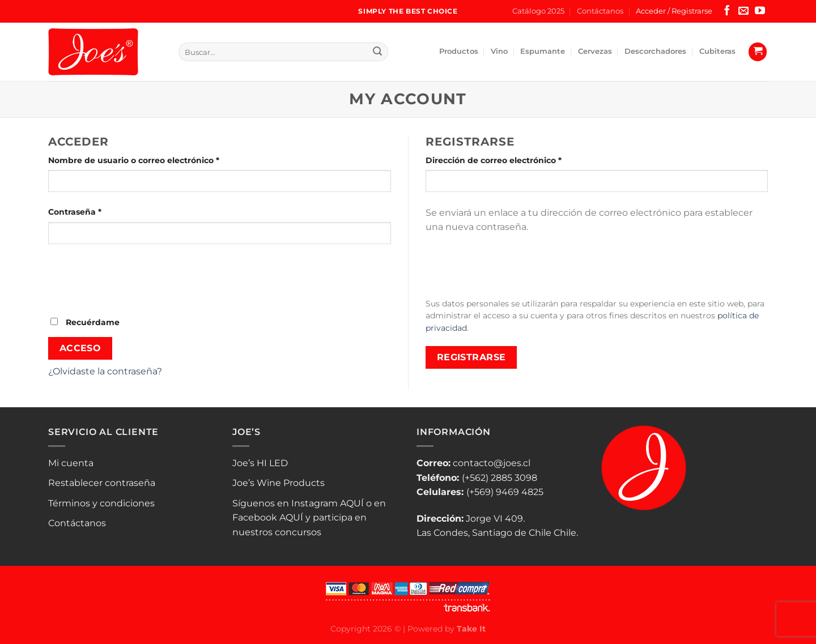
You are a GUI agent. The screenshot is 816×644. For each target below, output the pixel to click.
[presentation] (134, 279)
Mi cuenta (71, 463)
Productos (459, 51)
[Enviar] (377, 52)
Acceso (80, 348)
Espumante (543, 51)
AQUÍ (352, 503)
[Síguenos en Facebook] (727, 11)
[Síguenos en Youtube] (760, 11)
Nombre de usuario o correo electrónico (157, 160)
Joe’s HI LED (260, 463)
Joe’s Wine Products (279, 483)
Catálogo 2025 (538, 11)
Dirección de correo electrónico (517, 160)
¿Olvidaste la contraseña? (105, 371)
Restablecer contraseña (102, 483)
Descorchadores (655, 51)
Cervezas (595, 51)
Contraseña (98, 211)
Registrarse (471, 357)
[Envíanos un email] (743, 11)
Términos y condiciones (101, 503)
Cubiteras (717, 51)
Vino (499, 51)
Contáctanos (600, 11)
